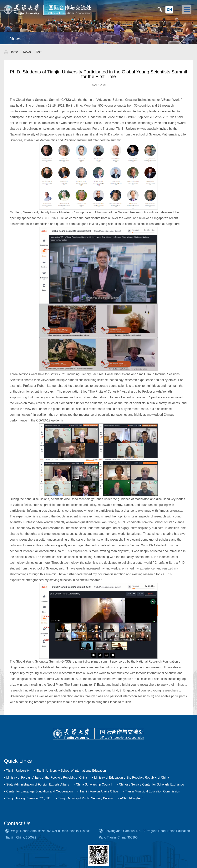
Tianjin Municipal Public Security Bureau (86, 789)
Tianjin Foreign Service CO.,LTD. (29, 789)
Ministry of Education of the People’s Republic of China (132, 768)
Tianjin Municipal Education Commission (153, 782)
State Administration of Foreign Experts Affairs (38, 775)
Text (39, 52)
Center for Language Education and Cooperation (40, 782)
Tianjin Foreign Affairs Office (99, 782)
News (27, 52)
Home (14, 52)
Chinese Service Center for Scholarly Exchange (151, 775)
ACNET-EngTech (131, 789)
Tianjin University (18, 761)
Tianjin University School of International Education (71, 761)
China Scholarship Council (94, 775)
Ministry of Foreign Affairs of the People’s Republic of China (47, 768)
